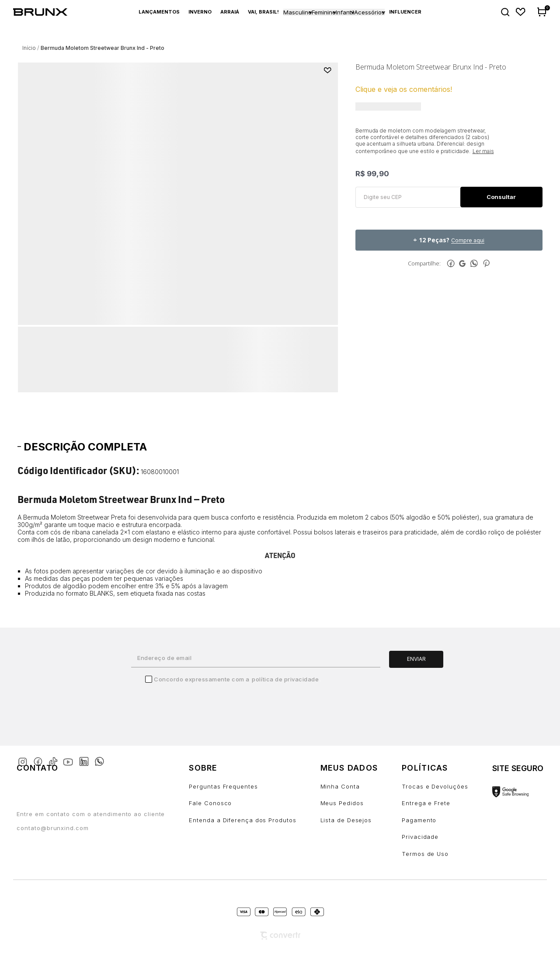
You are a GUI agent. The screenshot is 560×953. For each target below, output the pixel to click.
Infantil (345, 12)
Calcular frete (501, 197)
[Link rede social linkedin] (87, 758)
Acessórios (369, 12)
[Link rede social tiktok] (55, 760)
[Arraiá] (230, 12)
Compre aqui (468, 240)
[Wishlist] (521, 12)
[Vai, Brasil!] (263, 12)
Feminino (324, 12)
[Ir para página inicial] (29, 48)
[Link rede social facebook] (40, 760)
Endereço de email (164, 658)
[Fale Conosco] (242, 803)
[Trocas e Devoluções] (435, 787)
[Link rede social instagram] (24, 760)
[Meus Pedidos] (349, 803)
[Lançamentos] (159, 12)
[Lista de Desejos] (349, 820)
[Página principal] (45, 12)
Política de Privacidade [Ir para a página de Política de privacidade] (285, 679)
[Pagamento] (435, 820)
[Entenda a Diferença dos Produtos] (242, 820)
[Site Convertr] (280, 936)
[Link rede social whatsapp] (99, 757)
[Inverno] (200, 12)
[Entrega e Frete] (435, 803)
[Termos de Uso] (435, 854)
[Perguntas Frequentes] (242, 787)
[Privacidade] (435, 837)
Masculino (297, 12)
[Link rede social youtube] (71, 758)
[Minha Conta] (349, 787)
